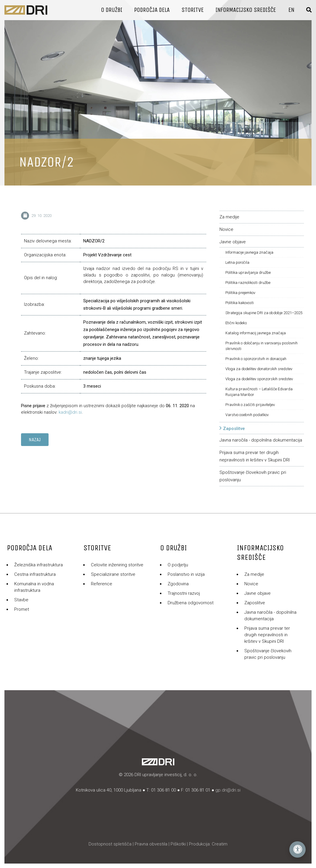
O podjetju (178, 565)
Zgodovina (178, 584)
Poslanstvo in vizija (186, 574)
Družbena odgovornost (191, 603)
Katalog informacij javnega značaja (256, 333)
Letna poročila (237, 262)
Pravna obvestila (151, 844)
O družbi (112, 10)
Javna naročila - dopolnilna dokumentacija (261, 440)
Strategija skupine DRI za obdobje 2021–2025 (264, 313)
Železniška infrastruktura (39, 565)
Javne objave (233, 242)
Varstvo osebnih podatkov (247, 415)
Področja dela (152, 10)
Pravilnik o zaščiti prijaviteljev (250, 405)
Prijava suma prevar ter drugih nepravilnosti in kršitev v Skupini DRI (267, 635)
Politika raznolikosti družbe (248, 283)
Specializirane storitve (113, 574)
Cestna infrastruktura (35, 574)
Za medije (229, 217)
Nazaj (35, 440)
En (291, 10)
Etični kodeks (236, 323)
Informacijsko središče (246, 10)
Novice (226, 229)
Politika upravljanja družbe (248, 272)
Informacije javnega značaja (249, 252)
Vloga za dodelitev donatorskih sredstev (259, 369)
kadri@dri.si (70, 412)
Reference (102, 584)
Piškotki (178, 844)
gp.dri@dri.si (228, 790)
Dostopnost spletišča (110, 844)
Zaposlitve (234, 429)
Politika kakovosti (240, 303)
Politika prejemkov (240, 293)
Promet (22, 609)
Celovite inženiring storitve (117, 565)
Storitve (193, 10)
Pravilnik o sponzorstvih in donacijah (256, 359)
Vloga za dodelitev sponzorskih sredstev (259, 379)
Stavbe (21, 600)
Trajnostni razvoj (184, 593)
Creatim (220, 844)
